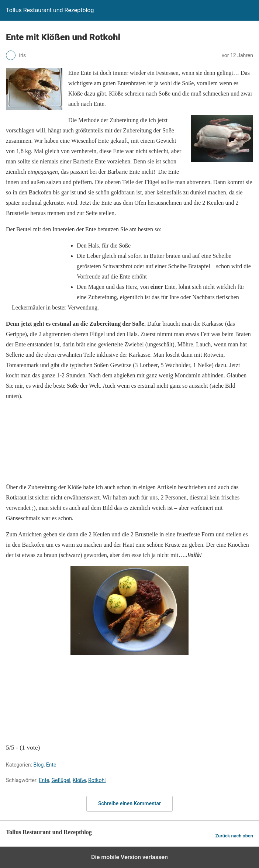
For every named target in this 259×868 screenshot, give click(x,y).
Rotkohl (97, 780)
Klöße (79, 780)
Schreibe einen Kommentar (129, 803)
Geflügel (61, 780)
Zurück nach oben (234, 836)
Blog (38, 765)
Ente (51, 765)
